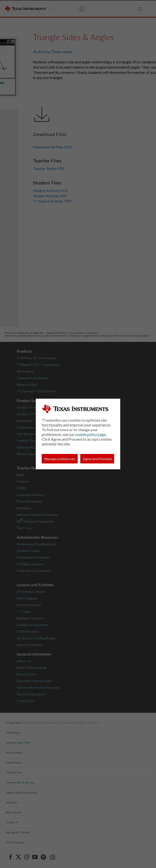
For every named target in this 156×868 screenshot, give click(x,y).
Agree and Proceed (97, 459)
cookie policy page (90, 434)
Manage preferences (60, 459)
